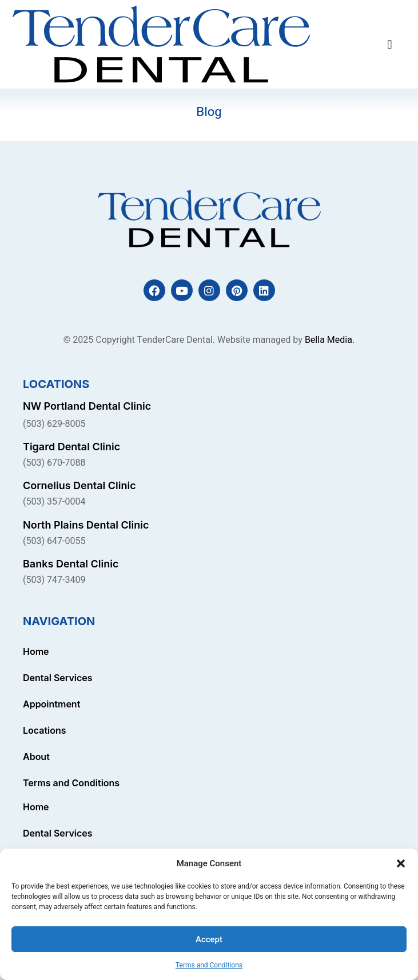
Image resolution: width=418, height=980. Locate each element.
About (36, 757)
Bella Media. (330, 340)
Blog (209, 112)
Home (36, 651)
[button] (401, 863)
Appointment (51, 704)
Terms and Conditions (209, 965)
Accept (209, 939)
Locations (45, 730)
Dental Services (58, 678)
